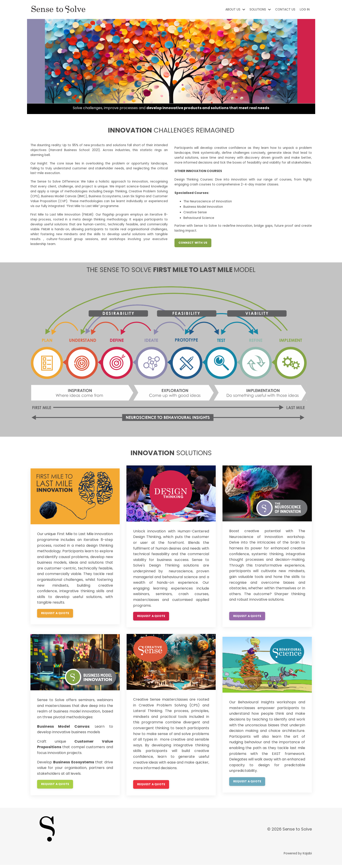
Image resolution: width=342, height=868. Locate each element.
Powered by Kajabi (298, 857)
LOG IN (305, 9)
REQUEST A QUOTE (55, 616)
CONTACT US (285, 9)
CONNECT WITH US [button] (193, 247)
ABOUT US (234, 9)
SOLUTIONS (259, 9)
